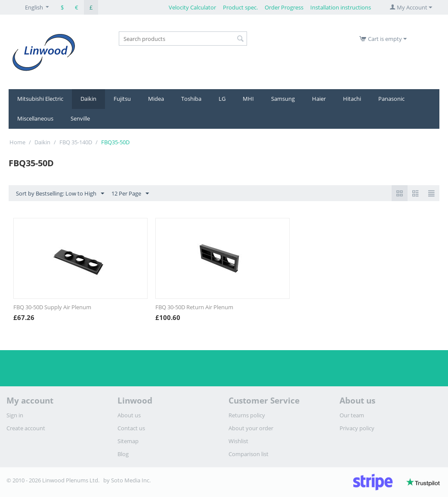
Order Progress (284, 7)
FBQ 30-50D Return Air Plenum (194, 307)
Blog (123, 454)
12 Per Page (130, 194)
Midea (156, 99)
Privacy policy (357, 428)
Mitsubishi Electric (40, 99)
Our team (352, 415)
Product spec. (240, 7)
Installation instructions (341, 7)
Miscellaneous (35, 118)
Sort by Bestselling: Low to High (60, 194)
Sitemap (128, 441)
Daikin (88, 99)
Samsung (283, 99)
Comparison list (249, 454)
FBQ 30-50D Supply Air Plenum (52, 307)
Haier (319, 99)
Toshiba (191, 99)
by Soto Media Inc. (127, 480)
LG (222, 99)
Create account (26, 428)
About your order (251, 428)
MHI (248, 99)
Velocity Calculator (192, 7)
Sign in (15, 415)
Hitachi (352, 99)
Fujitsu (122, 99)
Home (17, 142)
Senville (80, 118)
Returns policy (247, 415)
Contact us (131, 428)
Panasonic (391, 99)
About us (129, 415)
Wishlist (238, 441)
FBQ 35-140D (76, 142)
